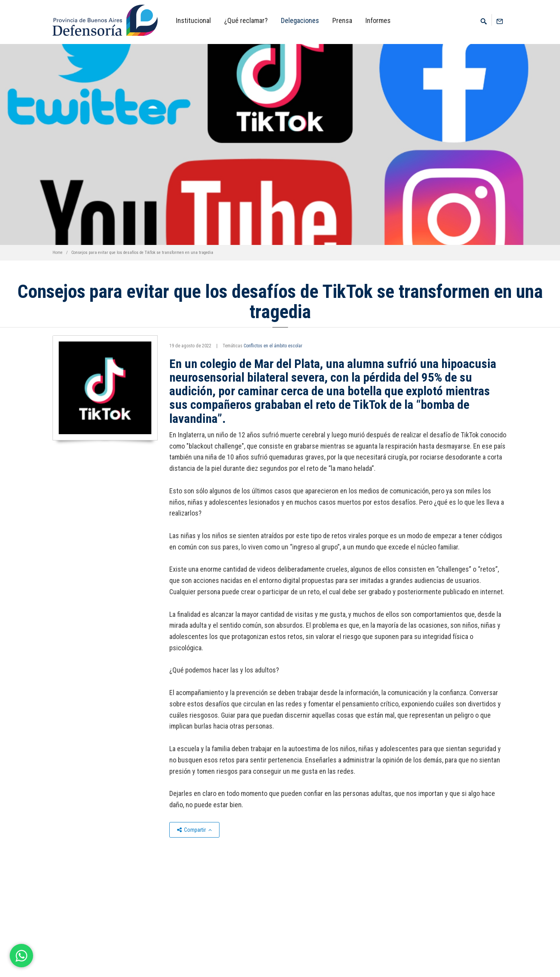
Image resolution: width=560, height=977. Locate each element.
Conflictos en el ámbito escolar (273, 346)
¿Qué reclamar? (246, 20)
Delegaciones (300, 20)
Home (58, 253)
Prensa (342, 20)
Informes (378, 20)
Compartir (194, 830)
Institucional (193, 20)
